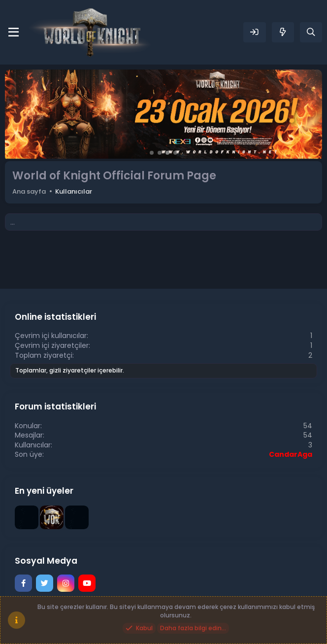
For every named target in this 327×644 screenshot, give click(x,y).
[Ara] (311, 32)
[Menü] (14, 33)
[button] (152, 153)
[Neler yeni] (283, 32)
